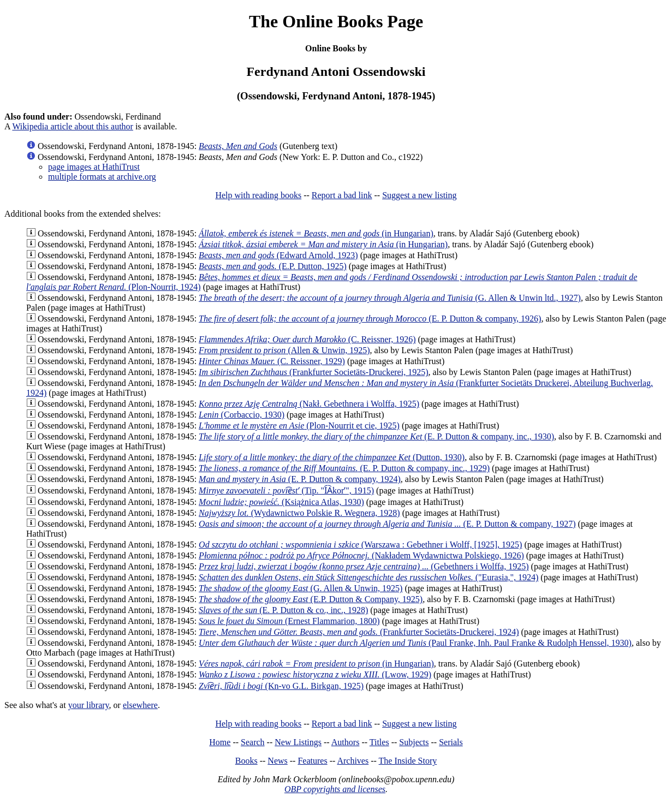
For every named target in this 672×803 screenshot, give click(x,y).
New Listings (298, 742)
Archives (353, 761)
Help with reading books (258, 195)
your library (89, 705)
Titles (379, 742)
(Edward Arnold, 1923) (278, 255)
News (277, 761)
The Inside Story (408, 761)
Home (220, 742)
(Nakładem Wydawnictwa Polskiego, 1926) (361, 555)
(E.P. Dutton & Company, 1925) (311, 599)
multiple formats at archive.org (102, 177)
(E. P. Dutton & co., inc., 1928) (283, 610)
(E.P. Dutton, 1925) (273, 266)
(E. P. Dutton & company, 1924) (300, 479)
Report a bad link (342, 195)
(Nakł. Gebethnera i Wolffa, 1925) (309, 404)
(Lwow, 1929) (315, 674)
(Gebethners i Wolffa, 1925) (364, 566)
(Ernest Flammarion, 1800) (289, 621)
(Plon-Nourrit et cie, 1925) (299, 426)
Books (246, 761)
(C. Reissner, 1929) (272, 361)
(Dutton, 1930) (332, 457)
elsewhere (140, 705)
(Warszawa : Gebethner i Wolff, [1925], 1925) (360, 545)
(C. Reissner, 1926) (307, 339)
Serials (451, 742)
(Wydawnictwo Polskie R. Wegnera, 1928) (299, 513)
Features (312, 761)
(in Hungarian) (316, 233)
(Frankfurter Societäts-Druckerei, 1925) (313, 372)
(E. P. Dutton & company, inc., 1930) (376, 436)
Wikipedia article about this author (73, 126)
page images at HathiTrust (94, 167)
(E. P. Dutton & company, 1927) (387, 524)
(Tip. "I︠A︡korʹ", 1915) (286, 490)
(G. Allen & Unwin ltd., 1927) (390, 298)
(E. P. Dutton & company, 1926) (370, 319)
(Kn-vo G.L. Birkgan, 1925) (281, 686)
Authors (346, 742)
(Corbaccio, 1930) (242, 415)
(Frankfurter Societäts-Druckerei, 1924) (359, 632)
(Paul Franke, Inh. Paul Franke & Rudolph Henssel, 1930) (415, 643)
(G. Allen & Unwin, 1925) (301, 588)
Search (253, 742)
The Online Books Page (336, 21)
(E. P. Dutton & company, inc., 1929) (344, 468)
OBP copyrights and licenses (335, 789)
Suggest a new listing (419, 195)
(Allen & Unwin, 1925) (284, 350)
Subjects (414, 742)
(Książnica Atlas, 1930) (281, 502)
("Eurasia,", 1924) (368, 577)
